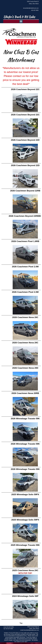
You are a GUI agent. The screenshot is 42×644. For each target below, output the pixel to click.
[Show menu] (21, 21)
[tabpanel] (30, 6)
